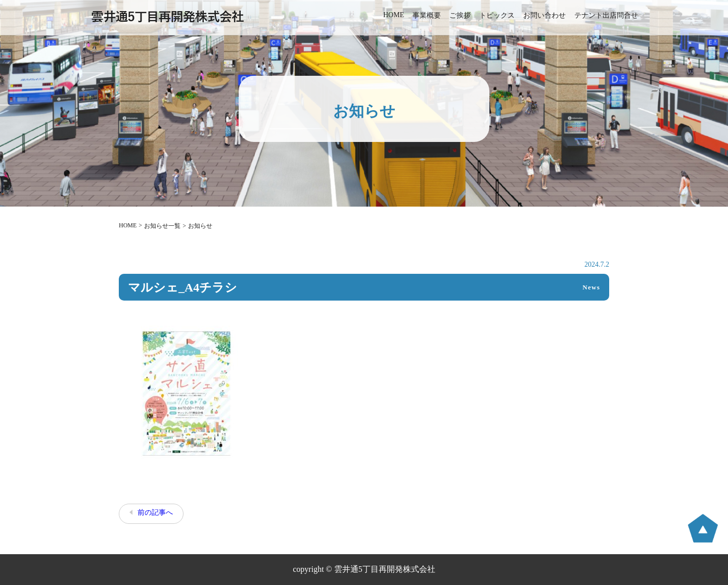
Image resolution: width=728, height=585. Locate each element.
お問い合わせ (544, 15)
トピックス (497, 15)
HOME (394, 15)
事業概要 (427, 15)
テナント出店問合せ (606, 15)
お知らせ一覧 (162, 226)
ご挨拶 (460, 15)
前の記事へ (155, 513)
